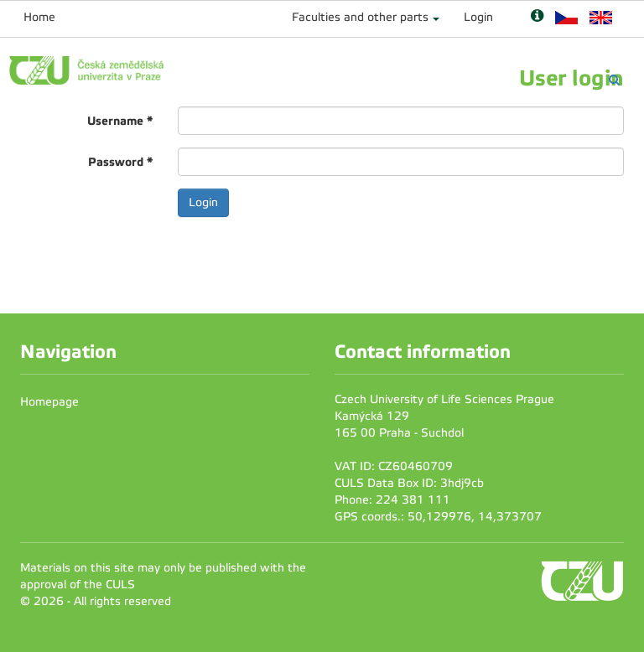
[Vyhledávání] (614, 80)
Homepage (49, 402)
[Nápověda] (537, 17)
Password (120, 162)
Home (39, 17)
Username (120, 121)
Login (478, 17)
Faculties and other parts (360, 17)
